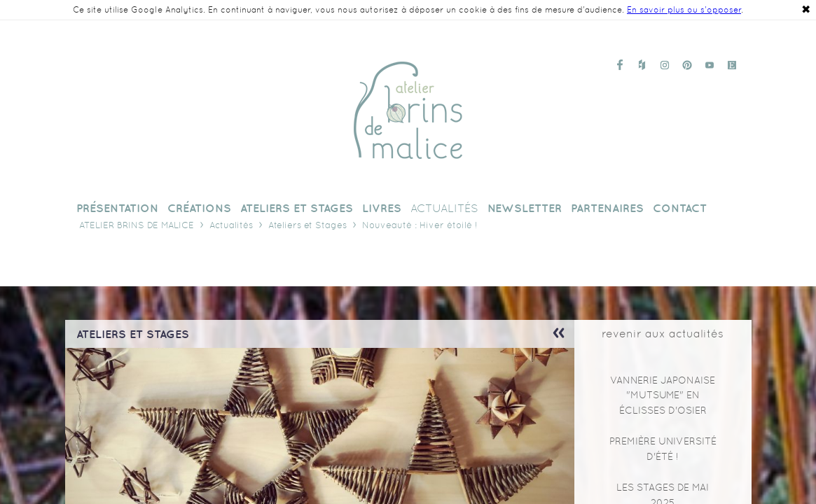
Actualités (231, 225)
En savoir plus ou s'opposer (684, 10)
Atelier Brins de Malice (137, 225)
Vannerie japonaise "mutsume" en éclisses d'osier (663, 395)
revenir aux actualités (663, 334)
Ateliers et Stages (307, 225)
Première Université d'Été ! (663, 449)
